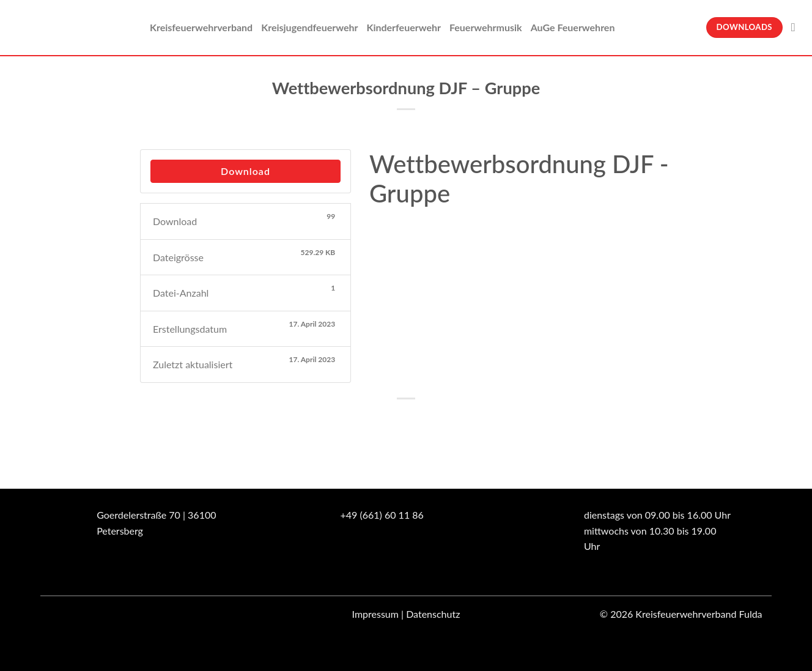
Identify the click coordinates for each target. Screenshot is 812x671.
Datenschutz (433, 614)
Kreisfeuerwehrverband (201, 27)
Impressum (375, 614)
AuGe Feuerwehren (573, 27)
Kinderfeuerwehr (404, 27)
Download (245, 171)
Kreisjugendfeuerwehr (309, 27)
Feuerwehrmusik (486, 27)
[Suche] (797, 27)
